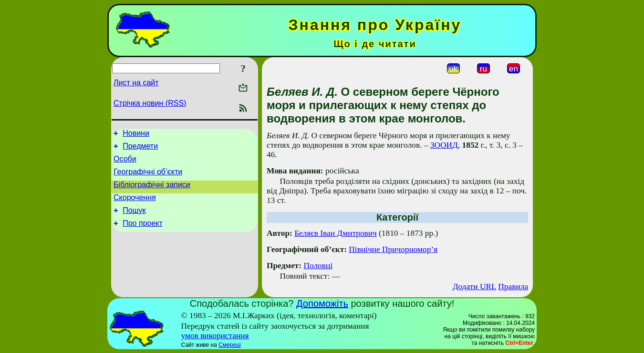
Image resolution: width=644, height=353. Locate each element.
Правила (513, 287)
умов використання (215, 336)
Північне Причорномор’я (393, 249)
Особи (125, 163)
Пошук (134, 220)
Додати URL (474, 287)
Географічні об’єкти (148, 177)
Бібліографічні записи (152, 192)
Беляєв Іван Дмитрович (336, 233)
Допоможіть (322, 303)
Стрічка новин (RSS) (150, 103)
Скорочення (135, 206)
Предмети (140, 149)
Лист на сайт (136, 83)
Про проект (143, 235)
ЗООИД (444, 145)
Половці (318, 266)
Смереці (229, 345)
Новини (136, 135)
